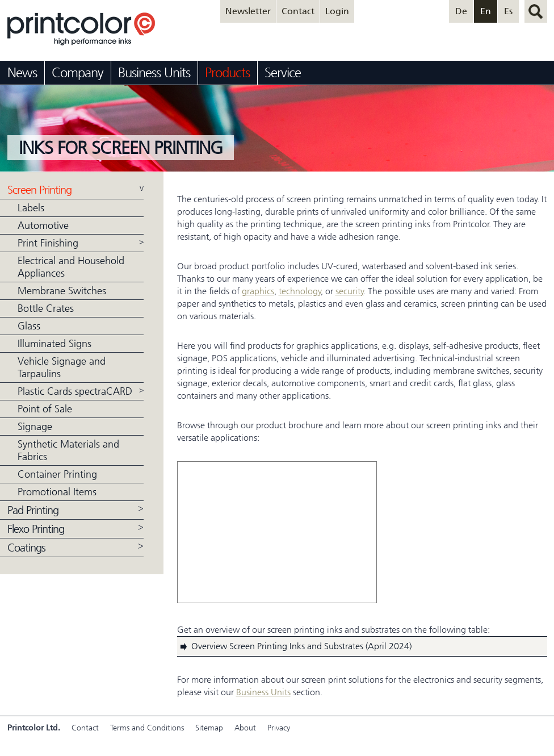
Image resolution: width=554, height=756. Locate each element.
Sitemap (209, 728)
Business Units (263, 692)
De (461, 11)
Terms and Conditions (147, 728)
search (536, 11)
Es (508, 11)
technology (300, 291)
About (245, 728)
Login (337, 11)
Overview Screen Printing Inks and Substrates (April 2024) (301, 646)
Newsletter (248, 11)
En (486, 11)
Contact (298, 11)
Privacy (279, 728)
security (350, 291)
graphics (258, 291)
